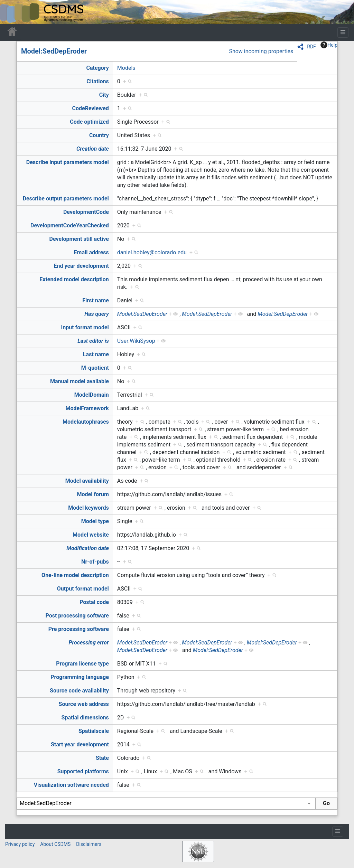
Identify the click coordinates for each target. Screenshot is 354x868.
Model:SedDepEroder (54, 51)
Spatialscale (94, 731)
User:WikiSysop (136, 341)
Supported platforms (83, 771)
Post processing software (77, 616)
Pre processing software (79, 629)
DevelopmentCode (86, 212)
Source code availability (79, 691)
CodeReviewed (90, 108)
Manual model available (80, 381)
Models (126, 68)
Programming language (80, 677)
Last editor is (93, 341)
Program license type (82, 664)
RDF (311, 47)
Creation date (93, 149)
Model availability (87, 481)
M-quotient (95, 368)
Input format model (85, 327)
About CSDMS (55, 844)
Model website (91, 535)
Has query (97, 314)
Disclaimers (89, 844)
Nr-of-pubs (95, 562)
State (102, 758)
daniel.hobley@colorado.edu (152, 252)
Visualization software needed (71, 785)
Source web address (84, 704)
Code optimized (89, 122)
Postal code (94, 602)
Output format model (83, 589)
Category (97, 68)
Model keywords (88, 508)
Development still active (79, 239)
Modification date (87, 548)
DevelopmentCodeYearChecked (70, 225)
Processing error (89, 643)
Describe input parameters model (68, 162)
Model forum (93, 494)
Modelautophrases (86, 422)
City (104, 95)
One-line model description (75, 575)
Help (329, 45)
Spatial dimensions (85, 718)
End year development (81, 266)
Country (99, 135)
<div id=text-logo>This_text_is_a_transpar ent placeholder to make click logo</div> (11, 12)
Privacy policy (20, 844)
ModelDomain (92, 395)
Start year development (80, 744)
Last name (96, 354)
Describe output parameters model (66, 199)
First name (96, 300)
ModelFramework (87, 408)
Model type (95, 521)
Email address (91, 252)
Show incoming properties (261, 51)
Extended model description (74, 279)
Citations (98, 81)
